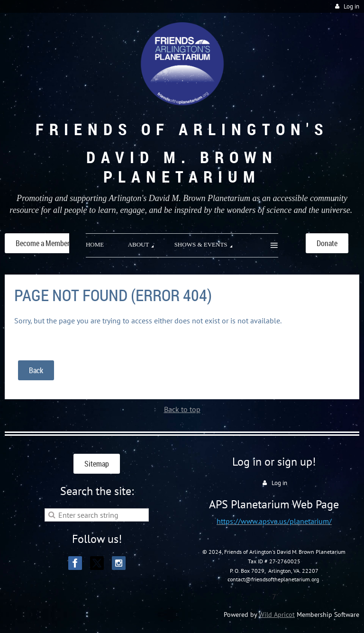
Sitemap (97, 464)
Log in (351, 6)
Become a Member (43, 243)
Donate (327, 243)
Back (36, 370)
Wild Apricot (277, 615)
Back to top (182, 409)
